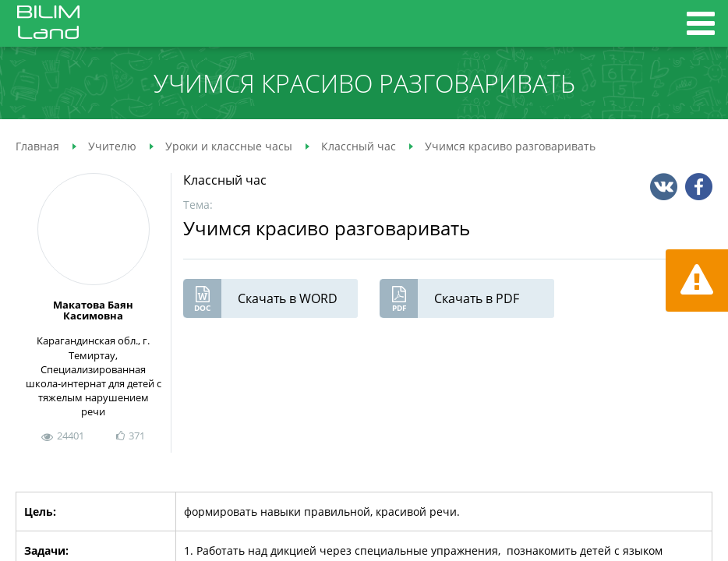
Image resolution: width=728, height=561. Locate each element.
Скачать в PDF (449, 298)
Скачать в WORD (260, 298)
